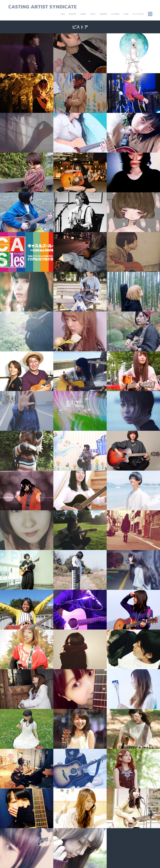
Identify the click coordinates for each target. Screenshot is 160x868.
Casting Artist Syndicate (43, 7)
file (93, 14)
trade (103, 14)
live (126, 14)
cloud (115, 14)
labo (83, 14)
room (72, 14)
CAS (63, 14)
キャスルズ (138, 14)
